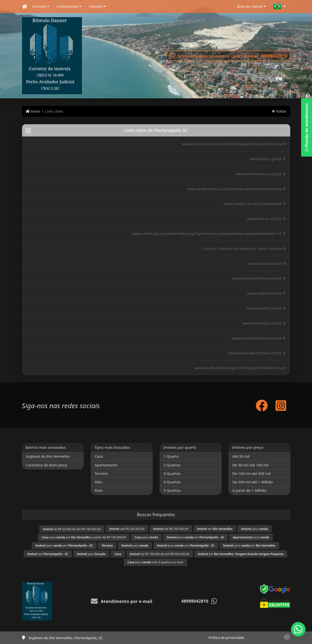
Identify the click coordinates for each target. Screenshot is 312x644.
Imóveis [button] (39, 6)
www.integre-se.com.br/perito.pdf (254, 203)
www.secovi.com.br (267, 263)
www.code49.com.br (266, 293)
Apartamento (106, 465)
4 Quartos (172, 482)
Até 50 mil (241, 456)
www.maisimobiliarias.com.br (258, 338)
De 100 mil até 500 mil (252, 473)
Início (33, 111)
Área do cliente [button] (250, 6)
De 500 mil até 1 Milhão (253, 482)
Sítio (98, 482)
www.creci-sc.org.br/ (266, 218)
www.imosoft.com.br (266, 308)
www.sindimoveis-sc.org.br (261, 174)
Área (99, 490)
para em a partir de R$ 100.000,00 (84, 537)
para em (195, 537)
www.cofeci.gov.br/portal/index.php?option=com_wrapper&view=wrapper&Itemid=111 (209, 233)
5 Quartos (172, 490)
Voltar (279, 111)
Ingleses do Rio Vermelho (48, 456)
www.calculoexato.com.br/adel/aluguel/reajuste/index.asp (234, 144)
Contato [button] (96, 6)
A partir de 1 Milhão (250, 490)
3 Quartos (172, 473)
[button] (281, 7)
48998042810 (274, 56)
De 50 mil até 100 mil (250, 465)
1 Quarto (171, 456)
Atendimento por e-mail (122, 601)
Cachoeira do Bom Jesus (47, 465)
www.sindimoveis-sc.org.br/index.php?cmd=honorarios (236, 189)
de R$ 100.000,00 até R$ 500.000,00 (160, 554)
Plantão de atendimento (306, 127)
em (215, 529)
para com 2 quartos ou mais (155, 562)
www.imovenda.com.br (264, 323)
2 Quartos (172, 465)
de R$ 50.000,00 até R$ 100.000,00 (72, 529)
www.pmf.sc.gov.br (267, 159)
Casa (99, 456)
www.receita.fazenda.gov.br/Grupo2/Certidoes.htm (240, 368)
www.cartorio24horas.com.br (259, 278)
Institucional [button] (67, 6)
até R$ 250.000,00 (171, 529)
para (255, 529)
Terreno (101, 473)
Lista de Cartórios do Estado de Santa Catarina (244, 248)
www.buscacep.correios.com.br (257, 353)
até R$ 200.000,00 (127, 529)
